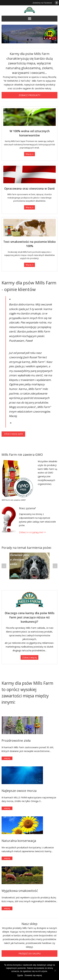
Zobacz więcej (29, 657)
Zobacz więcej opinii (13, 434)
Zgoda (20, 975)
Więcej (29, 154)
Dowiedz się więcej (33, 975)
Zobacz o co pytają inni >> (32, 532)
